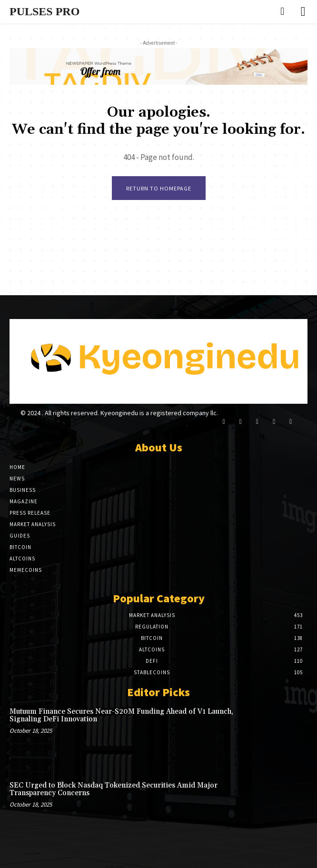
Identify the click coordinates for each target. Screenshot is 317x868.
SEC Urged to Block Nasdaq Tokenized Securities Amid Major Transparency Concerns (114, 789)
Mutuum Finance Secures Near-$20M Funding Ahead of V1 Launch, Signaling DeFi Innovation (121, 716)
